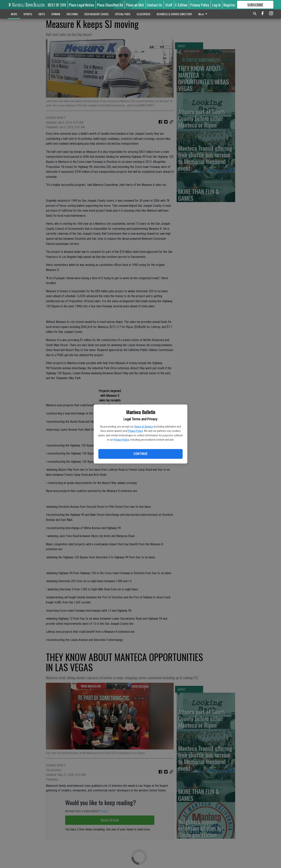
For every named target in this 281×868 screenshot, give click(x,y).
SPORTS (28, 14)
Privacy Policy (135, 431)
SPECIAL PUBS (123, 14)
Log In (216, 5)
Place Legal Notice (81, 5)
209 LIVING (72, 14)
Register (229, 5)
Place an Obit (135, 5)
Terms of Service (144, 427)
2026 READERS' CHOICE (96, 14)
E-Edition (181, 5)
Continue (140, 454)
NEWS (14, 14)
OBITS (42, 14)
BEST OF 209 (57, 5)
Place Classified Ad (110, 5)
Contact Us (155, 5)
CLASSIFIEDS (144, 14)
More (203, 14)
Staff (169, 5)
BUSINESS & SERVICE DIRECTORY (174, 14)
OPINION (56, 14)
